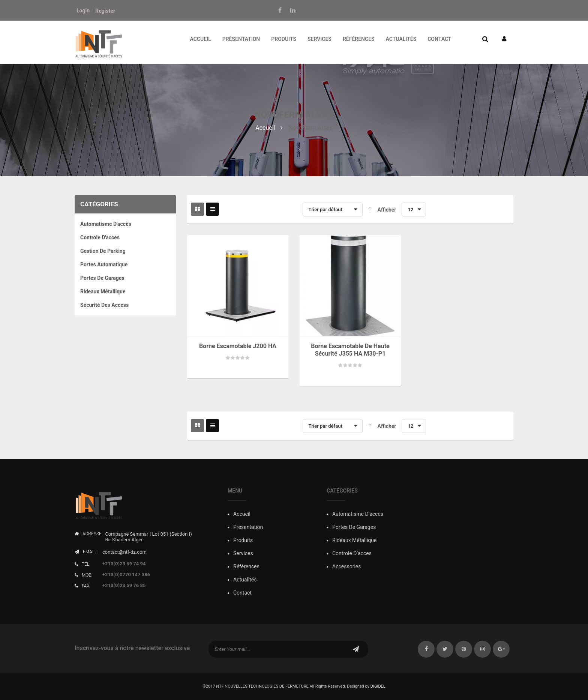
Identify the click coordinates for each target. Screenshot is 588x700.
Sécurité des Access (104, 305)
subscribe (356, 649)
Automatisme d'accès (106, 224)
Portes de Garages (102, 278)
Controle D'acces (100, 237)
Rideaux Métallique (103, 291)
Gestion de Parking (103, 251)
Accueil (265, 128)
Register (105, 11)
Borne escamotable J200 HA (238, 346)
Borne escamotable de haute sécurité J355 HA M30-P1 (350, 350)
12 (410, 210)
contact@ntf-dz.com (124, 552)
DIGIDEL (378, 686)
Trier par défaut (325, 210)
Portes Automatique (104, 264)
